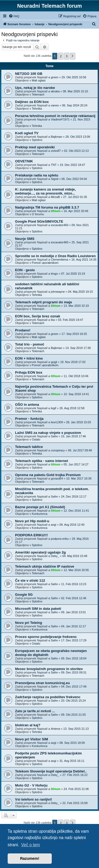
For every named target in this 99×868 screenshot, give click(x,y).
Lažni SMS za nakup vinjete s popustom (48, 433)
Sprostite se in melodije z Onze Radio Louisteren (55, 256)
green (55, 77)
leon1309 (57, 422)
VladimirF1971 (60, 119)
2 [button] (61, 56)
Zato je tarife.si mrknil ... (35, 711)
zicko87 (56, 151)
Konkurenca (40, 514)
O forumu (38, 214)
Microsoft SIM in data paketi (38, 609)
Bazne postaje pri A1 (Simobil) (40, 507)
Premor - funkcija (29, 419)
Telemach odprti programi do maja (43, 302)
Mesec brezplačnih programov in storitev (49, 669)
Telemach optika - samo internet (42, 461)
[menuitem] (14, 16)
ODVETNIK (24, 161)
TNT (54, 165)
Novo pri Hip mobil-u (32, 521)
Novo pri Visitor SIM (32, 739)
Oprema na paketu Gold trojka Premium (48, 475)
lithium (56, 211)
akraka (55, 91)
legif (54, 408)
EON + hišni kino (29, 358)
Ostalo (36, 439)
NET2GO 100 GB (29, 74)
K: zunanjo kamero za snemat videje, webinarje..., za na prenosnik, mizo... (45, 191)
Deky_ (55, 556)
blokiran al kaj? (28, 725)
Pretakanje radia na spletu (37, 175)
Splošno (37, 140)
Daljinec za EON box (32, 102)
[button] (73, 56)
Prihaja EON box (29, 372)
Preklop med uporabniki (35, 147)
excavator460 (60, 225)
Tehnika (37, 109)
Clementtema (60, 260)
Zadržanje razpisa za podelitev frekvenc (48, 697)
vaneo (55, 105)
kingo (54, 274)
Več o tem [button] (30, 845)
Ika (53, 320)
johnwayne (58, 292)
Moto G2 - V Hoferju (31, 785)
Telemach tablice (29, 447)
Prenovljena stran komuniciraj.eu (42, 683)
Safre (54, 436)
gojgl (54, 362)
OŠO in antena (27, 405)
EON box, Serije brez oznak (38, 316)
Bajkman (57, 137)
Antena (56, 729)
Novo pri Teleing (29, 623)
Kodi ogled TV (27, 133)
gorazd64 (57, 478)
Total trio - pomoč (30, 344)
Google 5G (24, 595)
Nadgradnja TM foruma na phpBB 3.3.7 (47, 207)
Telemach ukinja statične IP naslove (45, 566)
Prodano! (23, 330)
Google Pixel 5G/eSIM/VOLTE (39, 221)
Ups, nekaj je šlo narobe (35, 88)
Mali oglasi (39, 80)
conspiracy (58, 450)
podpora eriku (60, 539)
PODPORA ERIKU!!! (31, 535)
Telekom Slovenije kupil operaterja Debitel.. (51, 771)
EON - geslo (25, 270)
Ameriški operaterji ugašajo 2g (40, 552)
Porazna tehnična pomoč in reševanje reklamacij (55, 116)
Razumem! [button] (30, 858)
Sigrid (55, 179)
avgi (54, 525)
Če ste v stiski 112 (30, 580)
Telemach (38, 94)
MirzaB (55, 197)
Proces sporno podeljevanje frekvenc (46, 637)
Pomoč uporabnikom (45, 263)
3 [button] (67, 56)
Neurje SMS (25, 239)
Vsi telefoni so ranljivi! (34, 799)
